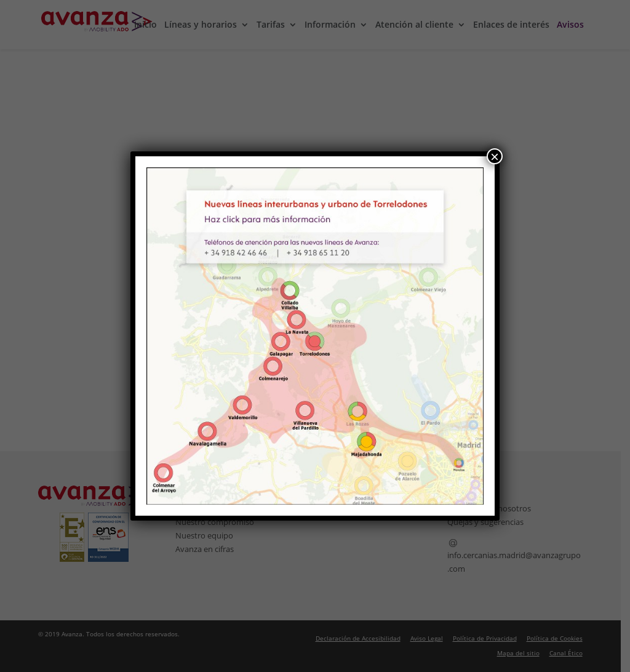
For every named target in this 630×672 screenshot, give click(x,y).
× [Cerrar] (495, 156)
